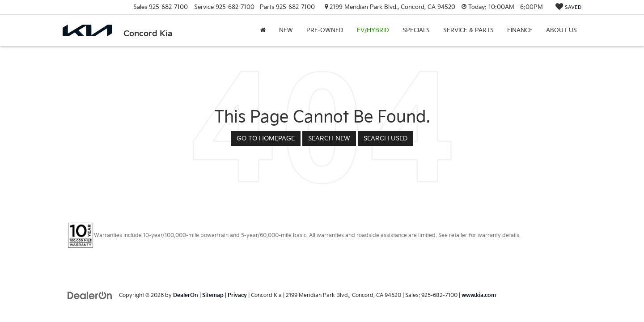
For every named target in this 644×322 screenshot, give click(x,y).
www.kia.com (479, 295)
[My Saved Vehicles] (568, 7)
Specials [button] (416, 30)
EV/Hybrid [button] (373, 30)
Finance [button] (520, 30)
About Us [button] (561, 30)
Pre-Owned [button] (325, 30)
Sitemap (213, 295)
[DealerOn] (90, 295)
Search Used (386, 138)
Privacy (237, 295)
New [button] (286, 30)
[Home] (263, 30)
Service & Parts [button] (468, 30)
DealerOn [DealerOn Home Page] (186, 295)
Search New (329, 138)
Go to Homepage (266, 138)
